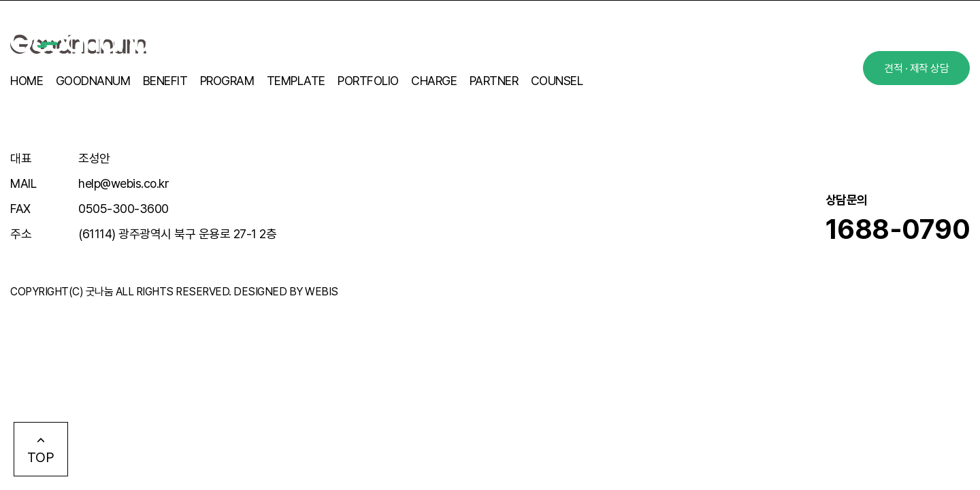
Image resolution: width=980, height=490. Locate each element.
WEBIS (322, 292)
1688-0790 (898, 229)
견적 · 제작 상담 (916, 68)
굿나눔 (100, 292)
